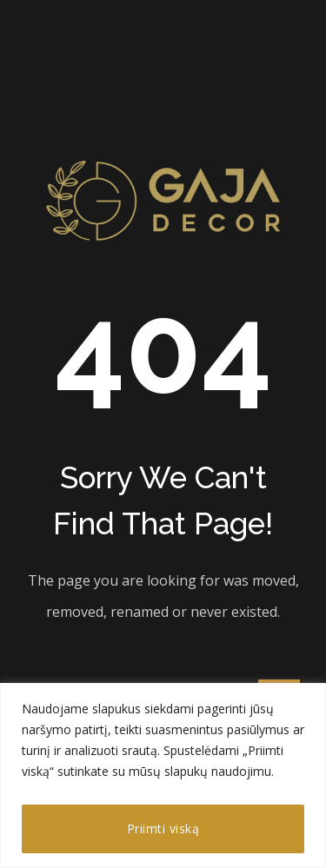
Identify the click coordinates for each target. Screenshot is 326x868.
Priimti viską (163, 828)
